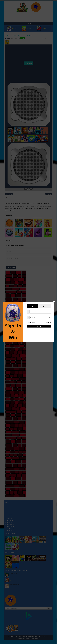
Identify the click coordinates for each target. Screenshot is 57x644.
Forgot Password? (46, 322)
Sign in (39, 326)
